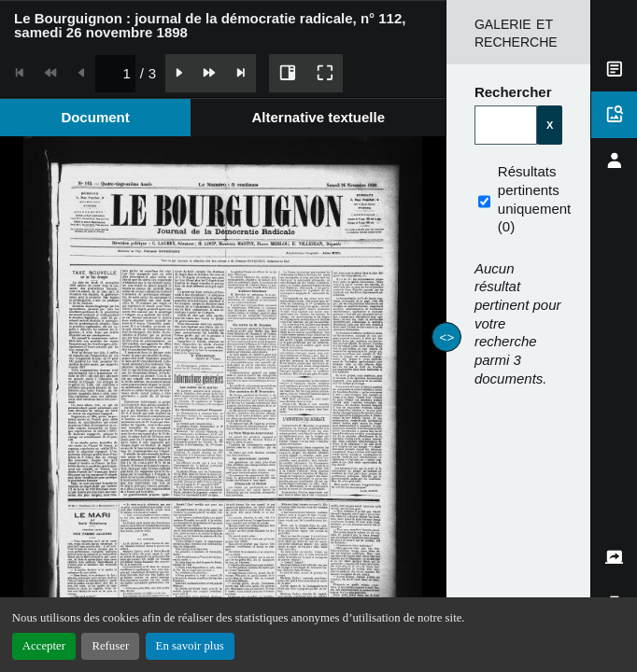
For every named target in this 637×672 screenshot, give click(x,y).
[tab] (95, 117)
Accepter (44, 646)
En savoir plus (190, 646)
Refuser (110, 646)
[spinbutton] (115, 73)
